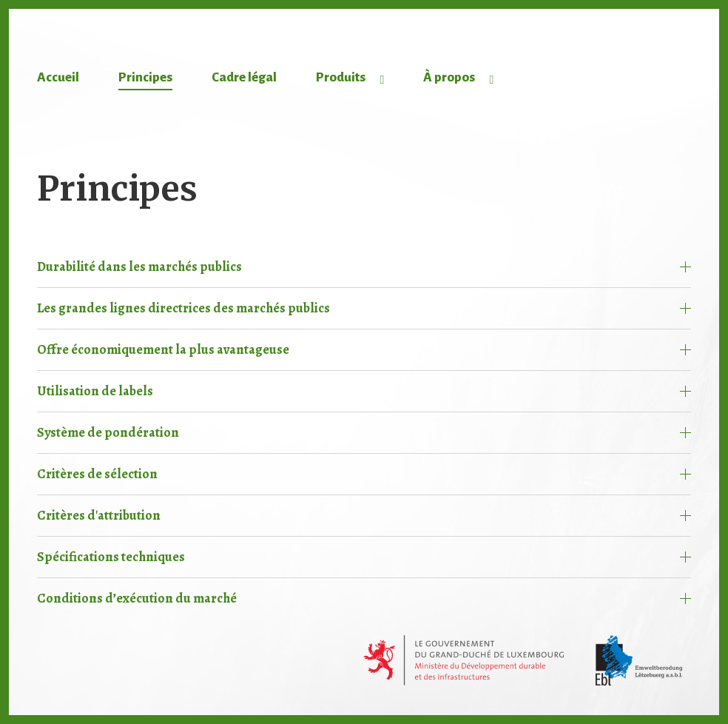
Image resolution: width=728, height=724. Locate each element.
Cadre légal (244, 77)
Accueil (58, 77)
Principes (145, 77)
